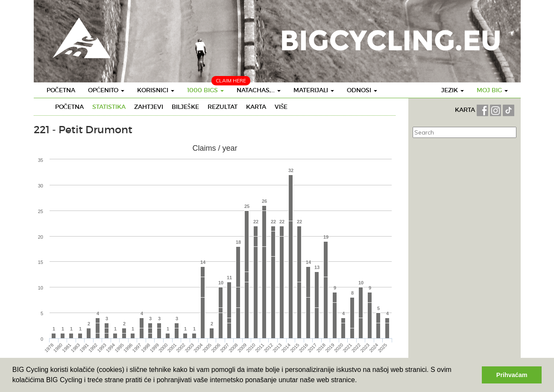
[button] (360, 381)
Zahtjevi (149, 107)
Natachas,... (259, 90)
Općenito (106, 90)
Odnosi (362, 90)
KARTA (465, 110)
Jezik (453, 90)
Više (281, 107)
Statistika (109, 107)
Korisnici (156, 90)
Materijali (314, 90)
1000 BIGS (205, 90)
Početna (61, 90)
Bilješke (185, 107)
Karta (256, 107)
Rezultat (223, 107)
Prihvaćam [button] (512, 375)
